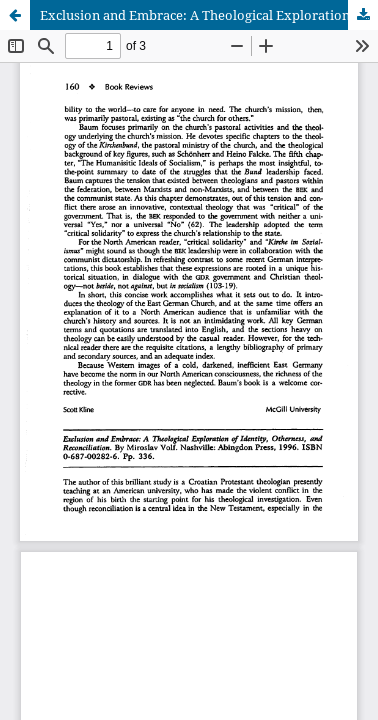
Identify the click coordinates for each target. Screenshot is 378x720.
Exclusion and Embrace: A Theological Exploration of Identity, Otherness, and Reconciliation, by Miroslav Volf (209, 15)
